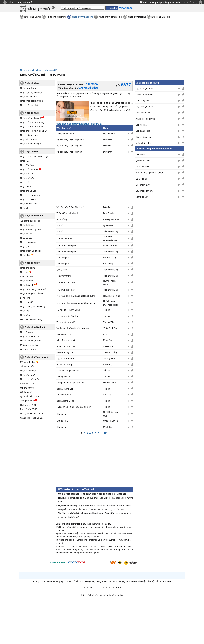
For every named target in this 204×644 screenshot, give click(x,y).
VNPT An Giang (64, 365)
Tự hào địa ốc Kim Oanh (68, 316)
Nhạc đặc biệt (51, 70)
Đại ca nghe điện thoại (31, 341)
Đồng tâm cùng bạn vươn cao (71, 383)
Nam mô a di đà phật (67, 245)
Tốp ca (107, 310)
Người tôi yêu (142, 197)
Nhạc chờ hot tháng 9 (31, 118)
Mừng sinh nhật (28, 362)
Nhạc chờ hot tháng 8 (31, 144)
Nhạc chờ (25, 70)
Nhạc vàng (25, 315)
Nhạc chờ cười (27, 178)
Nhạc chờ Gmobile (161, 17)
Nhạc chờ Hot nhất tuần (32, 127)
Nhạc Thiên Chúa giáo (31, 251)
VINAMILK (108, 346)
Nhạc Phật (25, 255)
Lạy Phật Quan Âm (145, 89)
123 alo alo (141, 155)
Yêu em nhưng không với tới (149, 173)
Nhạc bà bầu (26, 238)
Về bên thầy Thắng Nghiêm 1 (71, 207)
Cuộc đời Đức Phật (66, 283)
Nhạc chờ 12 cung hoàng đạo (34, 157)
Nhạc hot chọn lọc (29, 135)
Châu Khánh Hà (111, 421)
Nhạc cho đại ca (28, 199)
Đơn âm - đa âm (28, 349)
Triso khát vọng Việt (66, 322)
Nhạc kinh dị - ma (29, 204)
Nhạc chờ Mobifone (56, 17)
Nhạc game (26, 246)
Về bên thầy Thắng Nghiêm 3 (71, 146)
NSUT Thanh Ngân (109, 283)
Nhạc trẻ (24, 272)
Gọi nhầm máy (143, 185)
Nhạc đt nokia (27, 332)
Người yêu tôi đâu (65, 134)
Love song (25, 298)
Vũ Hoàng (108, 264)
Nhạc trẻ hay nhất (29, 97)
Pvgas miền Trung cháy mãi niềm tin (74, 407)
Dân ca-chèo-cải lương (31, 319)
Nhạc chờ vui (27, 174)
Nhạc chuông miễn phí (20, 2)
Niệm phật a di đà (144, 143)
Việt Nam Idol (27, 276)
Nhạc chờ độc (32, 151)
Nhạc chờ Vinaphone (83, 17)
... (101, 433)
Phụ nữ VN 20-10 (29, 409)
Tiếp (106, 433)
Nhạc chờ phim (28, 268)
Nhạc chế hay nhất (29, 105)
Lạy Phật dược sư (65, 358)
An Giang (108, 365)
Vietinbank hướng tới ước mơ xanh (73, 328)
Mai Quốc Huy (110, 245)
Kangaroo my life (65, 352)
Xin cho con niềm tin (145, 119)
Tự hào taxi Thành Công (68, 310)
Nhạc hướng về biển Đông (33, 306)
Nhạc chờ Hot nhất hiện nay (34, 131)
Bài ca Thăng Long (66, 389)
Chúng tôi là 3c (64, 377)
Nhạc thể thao (27, 225)
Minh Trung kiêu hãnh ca (68, 340)
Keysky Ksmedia (111, 219)
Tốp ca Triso (109, 322)
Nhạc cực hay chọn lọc (31, 92)
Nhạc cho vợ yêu (28, 191)
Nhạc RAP (25, 161)
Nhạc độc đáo (27, 165)
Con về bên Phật (65, 238)
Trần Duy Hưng (111, 231)
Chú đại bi (61, 414)
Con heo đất (141, 125)
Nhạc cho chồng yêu (30, 195)
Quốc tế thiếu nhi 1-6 (30, 396)
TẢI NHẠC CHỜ (39, 9)
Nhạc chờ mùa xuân (30, 379)
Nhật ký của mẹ (143, 113)
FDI (105, 334)
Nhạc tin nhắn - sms (30, 336)
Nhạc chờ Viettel (33, 17)
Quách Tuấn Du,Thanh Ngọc (111, 303)
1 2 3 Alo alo (142, 179)
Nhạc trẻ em (26, 234)
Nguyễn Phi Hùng (112, 296)
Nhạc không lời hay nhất (32, 101)
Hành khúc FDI (64, 334)
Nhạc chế (25, 182)
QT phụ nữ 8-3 (27, 388)
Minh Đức (108, 340)
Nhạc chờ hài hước (29, 169)
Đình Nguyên (110, 383)
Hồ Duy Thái (109, 134)
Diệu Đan (108, 140)
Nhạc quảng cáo (28, 242)
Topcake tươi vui (65, 395)
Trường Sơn (109, 358)
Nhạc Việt (25, 311)
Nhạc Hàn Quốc (28, 88)
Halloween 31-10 (28, 405)
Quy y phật (62, 270)
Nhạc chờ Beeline (137, 17)
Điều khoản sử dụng (187, 2)
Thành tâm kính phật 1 (67, 213)
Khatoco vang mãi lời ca (68, 371)
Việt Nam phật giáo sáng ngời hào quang (76, 296)
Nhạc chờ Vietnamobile (111, 17)
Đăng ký (144, 2)
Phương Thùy (110, 258)
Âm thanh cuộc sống (30, 221)
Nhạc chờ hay (32, 83)
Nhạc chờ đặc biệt (34, 216)
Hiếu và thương (64, 276)
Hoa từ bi (61, 225)
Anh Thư (107, 395)
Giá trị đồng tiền (143, 137)
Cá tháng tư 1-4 (28, 392)
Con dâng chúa (143, 101)
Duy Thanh (108, 213)
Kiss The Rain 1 (143, 167)
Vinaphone (37, 70)
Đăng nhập (156, 2)
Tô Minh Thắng (110, 352)
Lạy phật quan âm (144, 191)
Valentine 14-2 (27, 384)
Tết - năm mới (27, 366)
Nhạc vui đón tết (28, 371)
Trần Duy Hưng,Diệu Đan (111, 238)
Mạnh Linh (108, 427)
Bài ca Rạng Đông (65, 401)
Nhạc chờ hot (32, 113)
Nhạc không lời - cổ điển (32, 294)
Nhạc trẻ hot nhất (28, 139)
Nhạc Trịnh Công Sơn (31, 229)
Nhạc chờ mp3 (32, 263)
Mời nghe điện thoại (30, 345)
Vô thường (62, 219)
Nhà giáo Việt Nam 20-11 (32, 413)
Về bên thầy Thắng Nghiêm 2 (71, 140)
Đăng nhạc (169, 2)
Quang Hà (108, 225)
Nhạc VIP (25, 208)
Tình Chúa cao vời (144, 94)
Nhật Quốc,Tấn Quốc (111, 414)
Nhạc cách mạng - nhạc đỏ (33, 289)
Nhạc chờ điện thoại (35, 327)
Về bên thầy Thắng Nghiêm (70, 152)
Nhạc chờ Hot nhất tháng (32, 122)
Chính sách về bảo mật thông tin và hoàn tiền (102, 595)
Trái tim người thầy (66, 290)
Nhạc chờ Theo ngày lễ (37, 357)
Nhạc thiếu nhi (27, 285)
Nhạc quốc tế (27, 302)
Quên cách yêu (143, 161)
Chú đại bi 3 (62, 421)
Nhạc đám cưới (28, 375)
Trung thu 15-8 (27, 401)
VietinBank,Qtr (110, 328)
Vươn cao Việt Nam (66, 346)
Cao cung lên (63, 258)
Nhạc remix (26, 187)
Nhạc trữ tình (27, 281)
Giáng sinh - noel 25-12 (31, 418)
